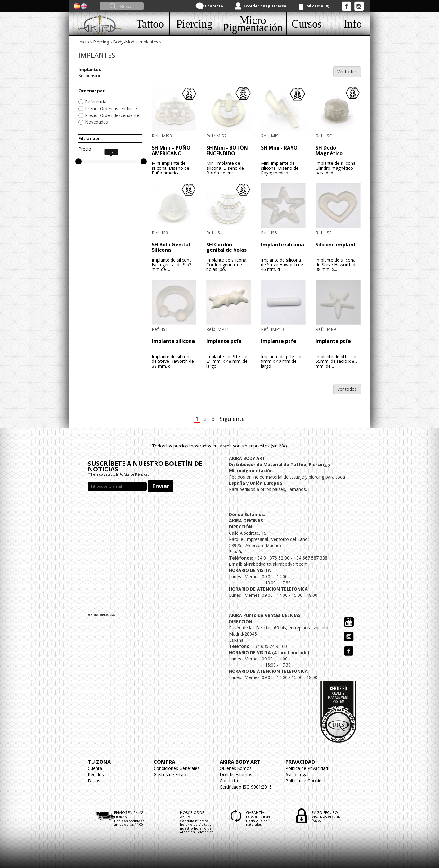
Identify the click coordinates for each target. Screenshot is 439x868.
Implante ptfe (224, 341)
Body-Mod (124, 42)
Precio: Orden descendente (112, 115)
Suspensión (90, 76)
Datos (94, 781)
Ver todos (347, 72)
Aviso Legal (297, 774)
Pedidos (96, 774)
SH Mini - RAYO (279, 148)
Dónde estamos (236, 774)
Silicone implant (336, 245)
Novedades (96, 122)
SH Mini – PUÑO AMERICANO (171, 151)
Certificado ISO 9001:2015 (246, 787)
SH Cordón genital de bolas (226, 247)
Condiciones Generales (177, 768)
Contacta (229, 781)
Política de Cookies (305, 781)
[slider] (78, 161)
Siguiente (232, 419)
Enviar (161, 486)
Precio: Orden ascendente (111, 108)
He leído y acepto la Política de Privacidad (120, 474)
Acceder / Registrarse (265, 6)
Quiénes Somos (236, 768)
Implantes (148, 42)
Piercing (101, 42)
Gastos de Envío (170, 774)
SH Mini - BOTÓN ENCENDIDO (227, 151)
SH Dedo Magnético (329, 151)
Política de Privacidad (307, 768)
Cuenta (95, 768)
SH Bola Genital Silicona (171, 247)
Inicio (84, 42)
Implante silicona (282, 245)
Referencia (96, 102)
